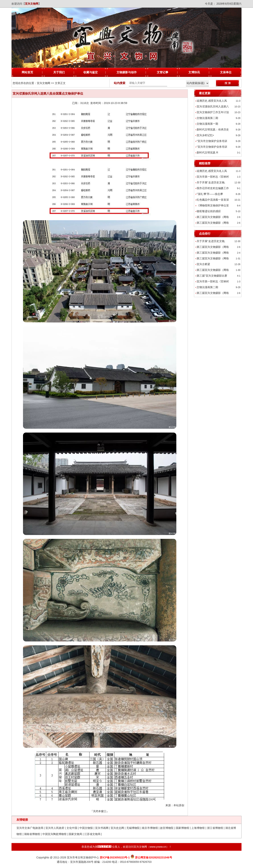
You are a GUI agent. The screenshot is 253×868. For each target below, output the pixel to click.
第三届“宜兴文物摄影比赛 (212, 276)
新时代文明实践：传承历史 (213, 129)
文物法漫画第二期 (207, 118)
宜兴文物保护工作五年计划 (213, 112)
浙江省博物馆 (215, 828)
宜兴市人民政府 (55, 828)
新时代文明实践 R (207, 152)
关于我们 (59, 72)
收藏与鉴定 (91, 72)
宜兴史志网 (117, 828)
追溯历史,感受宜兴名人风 (212, 101)
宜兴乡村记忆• (205, 135)
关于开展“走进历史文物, (211, 182)
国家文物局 (75, 834)
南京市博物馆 (150, 828)
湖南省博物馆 (32, 834)
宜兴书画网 (102, 828)
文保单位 (226, 72)
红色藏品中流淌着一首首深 (213, 200)
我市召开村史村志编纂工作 (213, 188)
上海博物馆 (198, 828)
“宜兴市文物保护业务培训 (212, 141)
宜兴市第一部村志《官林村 (213, 177)
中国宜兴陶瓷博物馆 (54, 834)
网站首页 (27, 72)
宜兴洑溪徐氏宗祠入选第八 (213, 106)
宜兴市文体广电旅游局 (30, 828)
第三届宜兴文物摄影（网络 (213, 217)
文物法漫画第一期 (207, 124)
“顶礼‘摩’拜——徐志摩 (210, 194)
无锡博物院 (133, 828)
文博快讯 (194, 72)
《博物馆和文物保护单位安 (213, 205)
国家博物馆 (182, 828)
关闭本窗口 (100, 811)
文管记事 (163, 72)
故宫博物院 (167, 828)
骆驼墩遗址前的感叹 (209, 211)
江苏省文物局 (92, 834)
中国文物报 (86, 828)
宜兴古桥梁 (203, 264)
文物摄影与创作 (127, 72)
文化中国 (72, 828)
